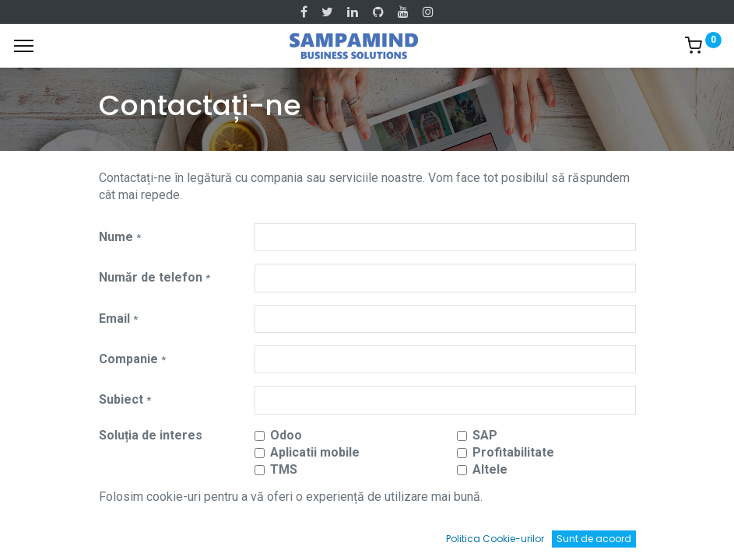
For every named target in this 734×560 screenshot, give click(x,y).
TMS (284, 469)
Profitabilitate (513, 452)
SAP (485, 435)
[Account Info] (683, 533)
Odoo (286, 435)
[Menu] (24, 46)
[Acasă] (51, 533)
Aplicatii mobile (315, 452)
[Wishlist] (525, 533)
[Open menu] (367, 537)
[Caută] (209, 533)
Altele (490, 469)
